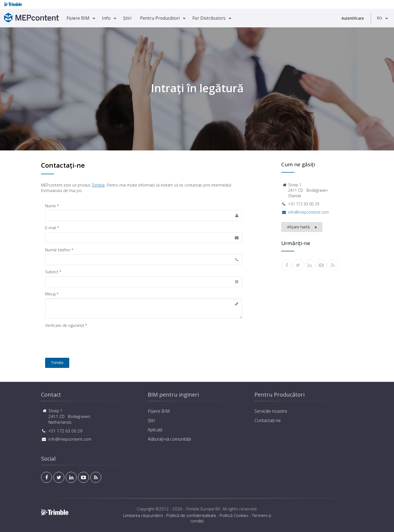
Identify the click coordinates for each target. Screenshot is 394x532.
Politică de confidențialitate (191, 515)
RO (379, 18)
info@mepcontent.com (308, 212)
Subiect (52, 272)
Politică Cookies (234, 515)
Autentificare (353, 18)
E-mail (51, 228)
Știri (127, 18)
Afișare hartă (302, 227)
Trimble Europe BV (203, 509)
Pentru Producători (160, 18)
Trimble (98, 185)
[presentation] (87, 340)
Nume (50, 206)
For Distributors (209, 18)
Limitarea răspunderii (143, 515)
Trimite (57, 363)
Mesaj (50, 294)
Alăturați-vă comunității (169, 439)
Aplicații (155, 430)
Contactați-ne (268, 420)
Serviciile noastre (271, 411)
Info (106, 18)
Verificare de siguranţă (65, 325)
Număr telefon (58, 250)
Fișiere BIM (78, 18)
